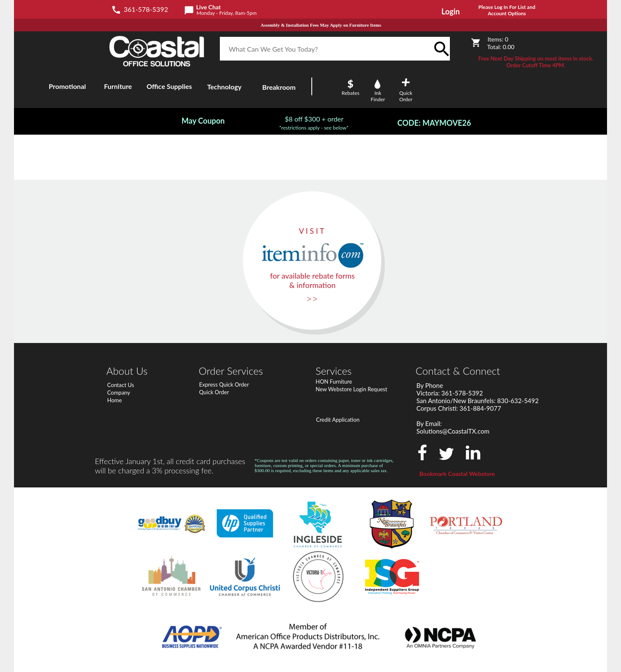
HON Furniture (334, 382)
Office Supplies (169, 86)
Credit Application (338, 420)
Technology (224, 87)
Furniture (118, 86)
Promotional (67, 86)
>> (312, 298)
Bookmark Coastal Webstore (457, 474)
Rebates (351, 93)
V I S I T (312, 231)
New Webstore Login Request (351, 389)
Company (119, 393)
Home (115, 400)
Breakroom (279, 87)
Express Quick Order (224, 384)
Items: (498, 39)
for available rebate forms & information (312, 280)
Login (451, 11)
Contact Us (121, 385)
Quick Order (214, 392)
